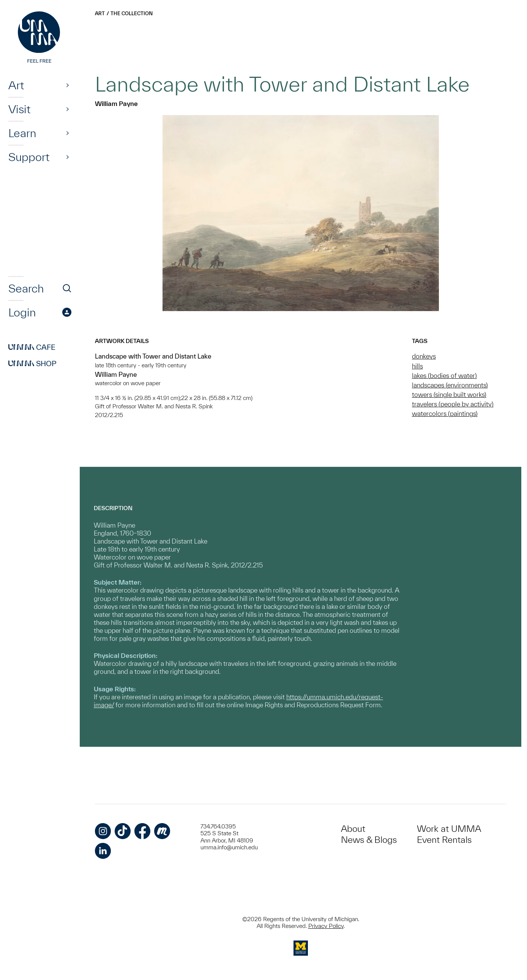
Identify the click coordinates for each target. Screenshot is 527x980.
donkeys (424, 356)
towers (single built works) (449, 394)
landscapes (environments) (450, 385)
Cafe (32, 347)
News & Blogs (369, 840)
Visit (19, 109)
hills (417, 366)
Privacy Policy (326, 926)
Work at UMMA (449, 829)
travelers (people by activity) (453, 404)
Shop (32, 364)
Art (16, 85)
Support (29, 157)
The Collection (132, 13)
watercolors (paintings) (445, 413)
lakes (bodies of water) (444, 375)
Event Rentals (444, 840)
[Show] (68, 85)
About (353, 829)
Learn (22, 133)
